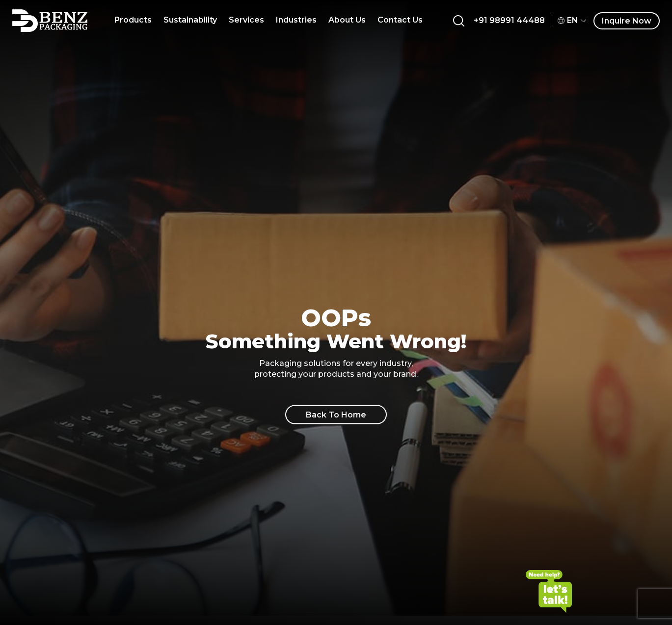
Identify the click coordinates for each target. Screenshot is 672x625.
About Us (347, 20)
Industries (296, 20)
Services (246, 20)
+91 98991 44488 (509, 20)
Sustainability (190, 20)
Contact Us (400, 20)
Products (133, 20)
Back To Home (336, 415)
